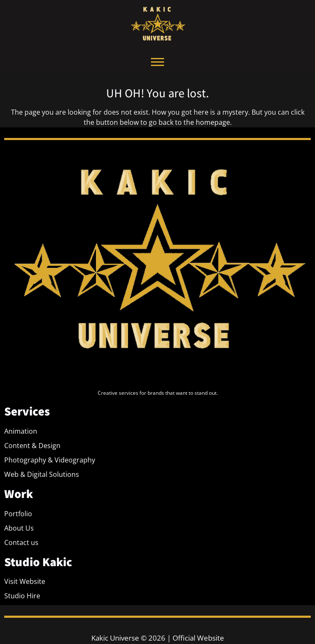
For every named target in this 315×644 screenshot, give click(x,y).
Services (27, 411)
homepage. (214, 122)
